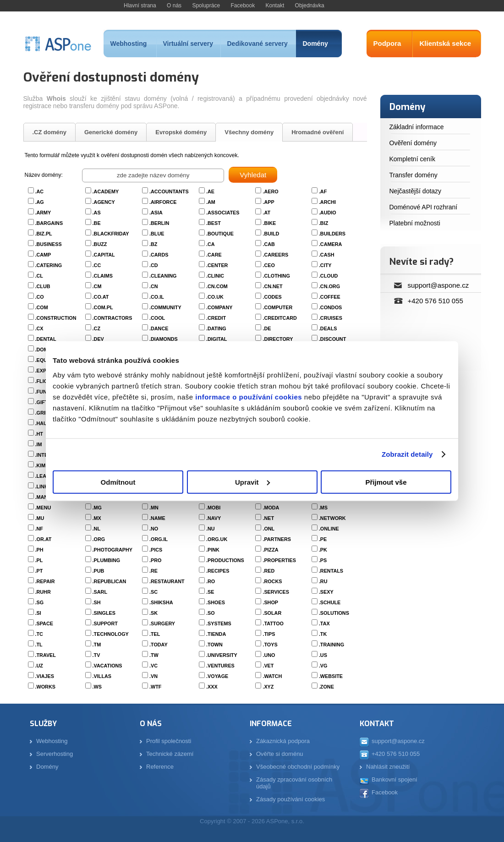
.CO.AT (101, 297)
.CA (211, 244)
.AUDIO (328, 213)
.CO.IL (157, 297)
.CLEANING (163, 276)
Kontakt (275, 5)
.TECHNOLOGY (111, 634)
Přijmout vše (386, 482)
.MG (97, 508)
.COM (42, 307)
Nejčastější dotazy (416, 191)
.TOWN (214, 645)
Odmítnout (118, 482)
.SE (210, 592)
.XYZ (268, 687)
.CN (154, 286)
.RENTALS (331, 571)
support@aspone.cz (438, 285)
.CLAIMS (103, 276)
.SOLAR (272, 613)
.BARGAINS (49, 223)
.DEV (98, 339)
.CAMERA (330, 244)
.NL (96, 529)
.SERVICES (276, 592)
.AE (210, 191)
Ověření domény (413, 143)
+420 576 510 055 (436, 301)
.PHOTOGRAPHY (112, 550)
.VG (323, 666)
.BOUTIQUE (220, 234)
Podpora (387, 43)
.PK (323, 550)
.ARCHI (327, 202)
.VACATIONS (107, 666)
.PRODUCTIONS (225, 560)
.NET (268, 518)
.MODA (271, 508)
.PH (39, 550)
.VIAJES (45, 676)
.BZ (153, 244)
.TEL (155, 634)
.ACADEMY (106, 191)
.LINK (42, 487)
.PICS (156, 550)
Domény (315, 44)
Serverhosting (55, 754)
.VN (153, 676)
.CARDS (159, 255)
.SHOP (270, 602)
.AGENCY (104, 202)
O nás (174, 5)
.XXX (212, 687)
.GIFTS (43, 402)
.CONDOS (330, 307)
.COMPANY (219, 307)
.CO (40, 297)
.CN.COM (217, 286)
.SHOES (216, 602)
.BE (97, 223)
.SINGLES (104, 613)
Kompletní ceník (412, 159)
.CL (39, 276)
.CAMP (43, 255)
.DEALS (328, 328)
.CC (97, 265)
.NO (154, 529)
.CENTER (217, 265)
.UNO (269, 655)
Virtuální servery (188, 44)
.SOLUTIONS (334, 613)
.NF (39, 529)
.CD (154, 265)
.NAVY (214, 518)
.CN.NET (272, 286)
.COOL (157, 318)
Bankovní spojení (394, 779)
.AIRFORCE (163, 202)
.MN (154, 508)
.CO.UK (215, 297)
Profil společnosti (169, 741)
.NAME (157, 518)
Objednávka (310, 5)
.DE (267, 328)
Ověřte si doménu (280, 754)
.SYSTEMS (219, 623)
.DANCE (159, 328)
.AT (266, 213)
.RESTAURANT (167, 581)
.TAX (324, 623)
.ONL (268, 529)
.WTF (155, 687)
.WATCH (272, 676)
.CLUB (43, 286)
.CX (39, 328)
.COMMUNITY (165, 307)
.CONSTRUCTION (56, 318)
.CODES (272, 297)
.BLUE (157, 234)
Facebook (243, 5)
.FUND (43, 392)
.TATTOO (273, 623)
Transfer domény (414, 175)
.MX (97, 518)
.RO (211, 581)
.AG (40, 202)
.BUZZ (100, 244)
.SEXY (326, 592)
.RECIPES (218, 571)
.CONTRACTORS (112, 318)
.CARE (214, 255)
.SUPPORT (105, 623)
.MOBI (213, 508)
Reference (160, 767)
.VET (268, 666)
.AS (97, 213)
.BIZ (323, 223)
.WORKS (45, 687)
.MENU (43, 508)
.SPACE (44, 623)
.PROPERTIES (279, 560)
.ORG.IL (159, 539)
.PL (39, 560)
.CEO (268, 265)
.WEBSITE (331, 676)
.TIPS (269, 634)
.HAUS (43, 423)
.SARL (100, 592)
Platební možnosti (415, 223)
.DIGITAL (216, 339)
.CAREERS (275, 255)
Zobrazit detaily (407, 454)
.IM (39, 444)
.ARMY (43, 213)
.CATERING (49, 265)
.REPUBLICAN (110, 581)
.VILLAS (102, 676)
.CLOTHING (276, 276)
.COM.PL (103, 307)
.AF (323, 191)
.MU (40, 518)
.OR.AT (44, 539)
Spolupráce (206, 5)
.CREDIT (216, 318)
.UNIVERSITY (222, 655)
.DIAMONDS (164, 339)
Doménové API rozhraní (424, 207)
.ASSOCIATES (223, 213)
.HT (39, 434)
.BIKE (269, 223)
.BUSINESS (49, 244)
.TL (39, 645)
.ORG (99, 539)
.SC (153, 592)
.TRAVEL (46, 655)
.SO (211, 613)
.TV (96, 655)
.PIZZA (270, 550)
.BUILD (271, 234)
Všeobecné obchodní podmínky (298, 767)
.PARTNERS (277, 539)
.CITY (325, 265)
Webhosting (129, 44)
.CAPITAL (104, 255)
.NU (211, 529)
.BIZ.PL (44, 234)
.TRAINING (331, 645)
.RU (323, 581)
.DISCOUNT (332, 339)
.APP (268, 202)
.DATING (216, 328)
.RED (268, 571)
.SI (38, 613)
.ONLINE (329, 529)
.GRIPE (44, 413)
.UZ (39, 666)
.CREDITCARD (279, 318)
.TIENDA (216, 634)
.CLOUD (328, 276)
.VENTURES (220, 666)
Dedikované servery (257, 44)
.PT (39, 571)
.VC (153, 666)
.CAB (268, 244)
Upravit (252, 482)
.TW (154, 655)
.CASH (327, 255)
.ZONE (326, 687)
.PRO (155, 560)
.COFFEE (330, 297)
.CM (97, 286)
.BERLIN (159, 223)
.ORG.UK (217, 539)
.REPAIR (45, 581)
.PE (323, 539)
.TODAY (159, 645)
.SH (97, 602)
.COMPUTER (277, 307)
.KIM (41, 465)
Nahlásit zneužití (388, 767)
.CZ (96, 328)
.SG (40, 602)
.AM (211, 202)
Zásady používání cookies (290, 799)
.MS (323, 508)
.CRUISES (331, 318)
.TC (39, 634)
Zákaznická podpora (283, 741)
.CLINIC (215, 276)
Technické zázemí (170, 754)
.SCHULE (330, 602)
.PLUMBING (107, 560)
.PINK (213, 550)
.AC (40, 191)
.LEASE (44, 476)
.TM (97, 645)
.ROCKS (272, 581)
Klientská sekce (446, 43)
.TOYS (270, 645)
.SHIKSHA (161, 602)
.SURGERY (162, 623)
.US (323, 655)
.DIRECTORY (278, 339)
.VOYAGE (217, 676)
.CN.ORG (329, 286)
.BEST (214, 223)
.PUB (99, 571)
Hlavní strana (140, 5)
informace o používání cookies (248, 396)
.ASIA (156, 213)
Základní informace (417, 127)
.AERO (270, 191)
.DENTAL (46, 339)
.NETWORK (332, 518)
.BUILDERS (332, 234)
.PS (323, 560)
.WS (97, 687)
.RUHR (43, 592)
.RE (153, 571)
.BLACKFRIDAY (111, 234)
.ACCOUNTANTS (169, 191)
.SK (153, 613)
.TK (323, 634)
